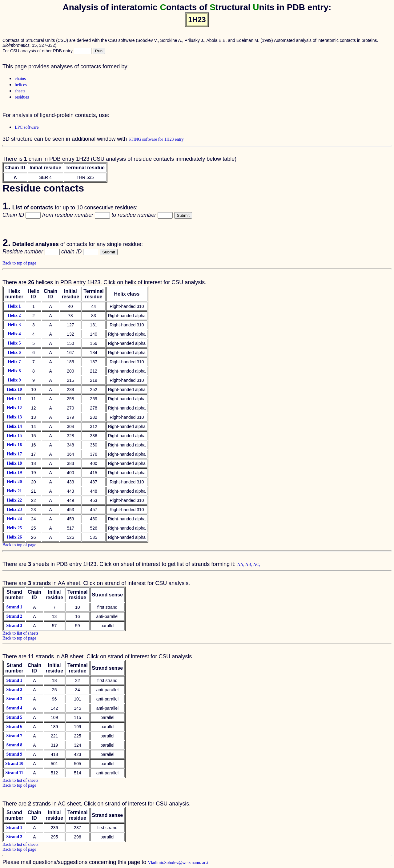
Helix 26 (14, 537)
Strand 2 (14, 616)
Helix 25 (14, 528)
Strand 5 (14, 717)
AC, (257, 565)
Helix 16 (14, 445)
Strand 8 (14, 745)
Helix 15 (14, 436)
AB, (249, 565)
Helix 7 (14, 362)
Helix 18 (14, 463)
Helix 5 (14, 343)
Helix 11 (14, 399)
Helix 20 (14, 482)
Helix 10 (14, 389)
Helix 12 (14, 408)
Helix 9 (14, 380)
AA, (241, 565)
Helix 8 (14, 371)
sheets (20, 91)
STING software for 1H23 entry (156, 139)
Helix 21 (14, 491)
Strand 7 (14, 736)
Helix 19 (14, 472)
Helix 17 (14, 454)
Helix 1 (14, 306)
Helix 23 (14, 509)
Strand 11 (14, 773)
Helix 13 (14, 417)
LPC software (27, 127)
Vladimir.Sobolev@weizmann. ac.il (179, 863)
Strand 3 (14, 626)
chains (20, 79)
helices (21, 85)
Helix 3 (14, 325)
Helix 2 (14, 315)
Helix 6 (14, 352)
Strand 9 (14, 754)
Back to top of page (19, 263)
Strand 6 (14, 727)
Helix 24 (14, 519)
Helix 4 (14, 334)
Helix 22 (14, 500)
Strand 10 (14, 763)
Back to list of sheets (20, 633)
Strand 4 (14, 708)
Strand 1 (14, 607)
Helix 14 (14, 426)
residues (22, 97)
